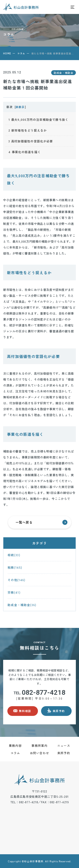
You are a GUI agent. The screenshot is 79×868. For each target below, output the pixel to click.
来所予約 (64, 753)
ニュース (64, 746)
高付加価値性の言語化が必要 (31, 141)
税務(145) (15, 567)
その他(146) (16, 580)
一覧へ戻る (42, 522)
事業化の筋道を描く (25, 152)
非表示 (20, 107)
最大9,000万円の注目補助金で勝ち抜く (38, 120)
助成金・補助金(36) (22, 605)
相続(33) (14, 555)
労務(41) (14, 592)
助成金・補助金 (64, 73)
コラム (21, 53)
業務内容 (15, 746)
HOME (7, 53)
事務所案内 (39, 746)
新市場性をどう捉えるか (28, 130)
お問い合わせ (40, 753)
